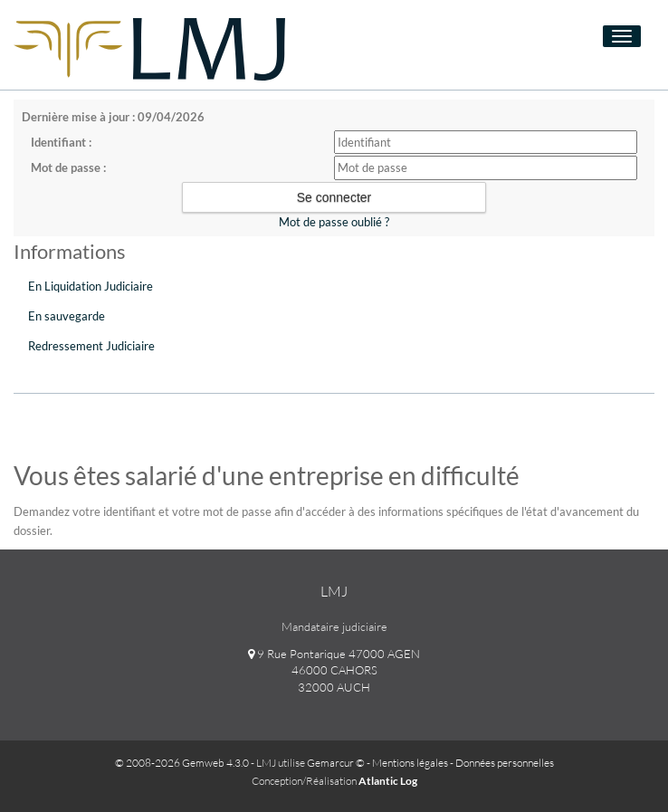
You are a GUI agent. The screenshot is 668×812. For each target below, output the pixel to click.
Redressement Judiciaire (91, 346)
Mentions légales (410, 763)
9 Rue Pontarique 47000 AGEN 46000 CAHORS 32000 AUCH (334, 670)
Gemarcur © (336, 763)
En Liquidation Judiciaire (91, 286)
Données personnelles (505, 763)
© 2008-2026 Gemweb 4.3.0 (182, 763)
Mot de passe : (68, 167)
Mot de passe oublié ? (334, 222)
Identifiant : (61, 142)
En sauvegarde (67, 316)
